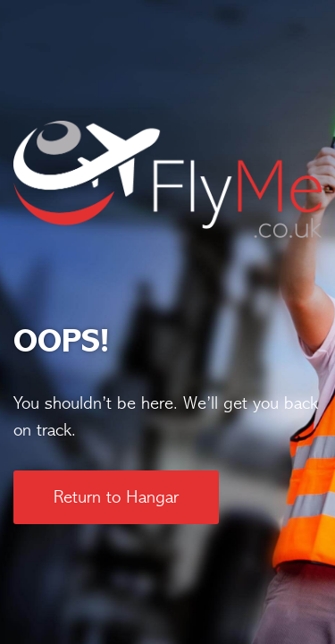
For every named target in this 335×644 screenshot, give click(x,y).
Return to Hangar (116, 497)
